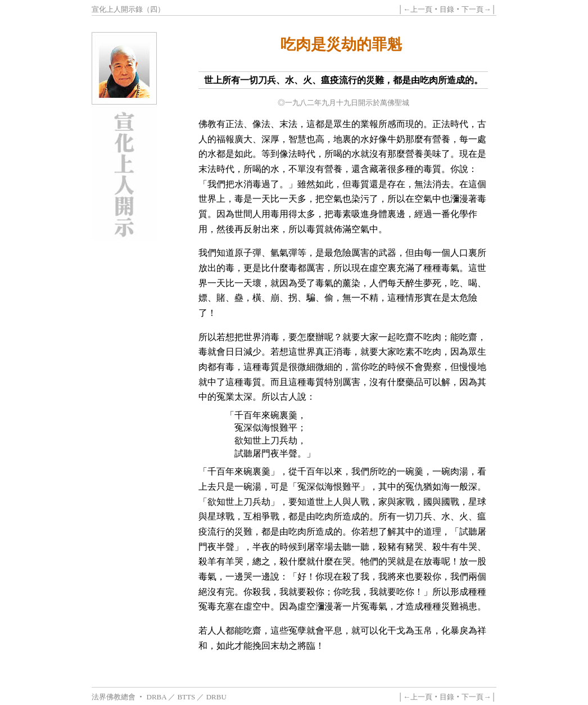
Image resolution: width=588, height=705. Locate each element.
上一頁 (421, 9)
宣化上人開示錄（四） (128, 9)
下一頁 (472, 9)
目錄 (447, 9)
